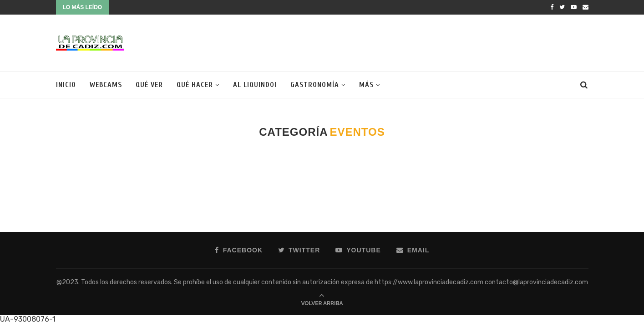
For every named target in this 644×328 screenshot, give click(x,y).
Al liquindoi (255, 85)
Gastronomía (315, 85)
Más (366, 85)
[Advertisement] (423, 42)
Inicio (66, 85)
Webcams (106, 85)
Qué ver (149, 85)
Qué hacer (195, 85)
